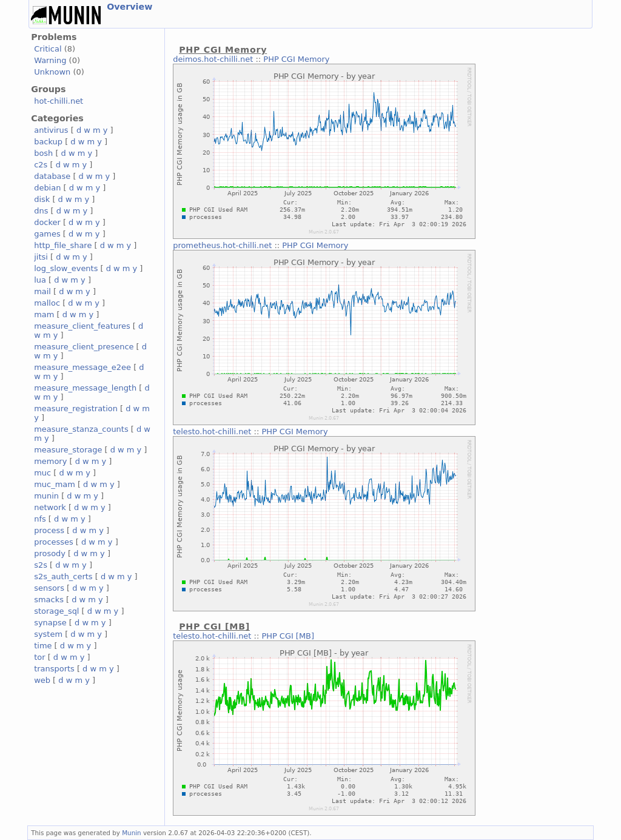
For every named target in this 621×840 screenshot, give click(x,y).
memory (50, 461)
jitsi (41, 257)
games (47, 234)
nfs (40, 519)
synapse (50, 623)
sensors (49, 588)
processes (54, 542)
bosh (43, 153)
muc (42, 473)
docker (47, 222)
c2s (41, 165)
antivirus (51, 130)
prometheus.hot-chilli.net (222, 245)
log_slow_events (66, 268)
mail (42, 291)
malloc (47, 303)
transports (54, 669)
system (48, 634)
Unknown (52, 72)
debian (47, 188)
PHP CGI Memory (296, 59)
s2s (41, 565)
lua (40, 280)
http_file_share (63, 245)
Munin (132, 833)
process (49, 530)
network (50, 507)
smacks (49, 600)
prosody (50, 553)
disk (42, 199)
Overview (129, 7)
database (52, 176)
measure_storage (68, 450)
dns (41, 211)
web (42, 680)
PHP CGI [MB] (288, 636)
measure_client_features (82, 326)
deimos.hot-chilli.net (213, 59)
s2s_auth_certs (63, 576)
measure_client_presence (84, 347)
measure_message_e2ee (82, 367)
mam (44, 314)
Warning (50, 60)
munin (46, 496)
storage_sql (56, 611)
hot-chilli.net (59, 101)
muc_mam (55, 484)
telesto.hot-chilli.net (212, 432)
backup (48, 142)
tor (39, 657)
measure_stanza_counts (81, 429)
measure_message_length (85, 388)
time (43, 646)
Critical (48, 49)
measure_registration (76, 408)
